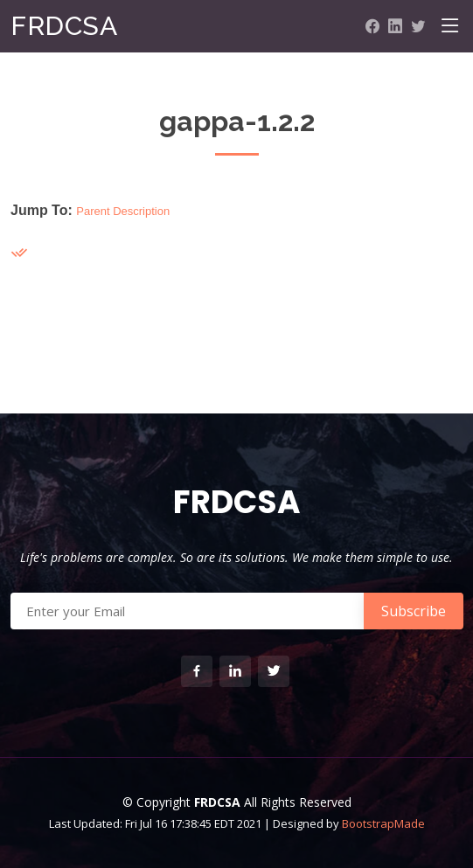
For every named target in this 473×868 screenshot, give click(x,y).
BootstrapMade (383, 823)
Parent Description (123, 211)
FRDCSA (64, 26)
